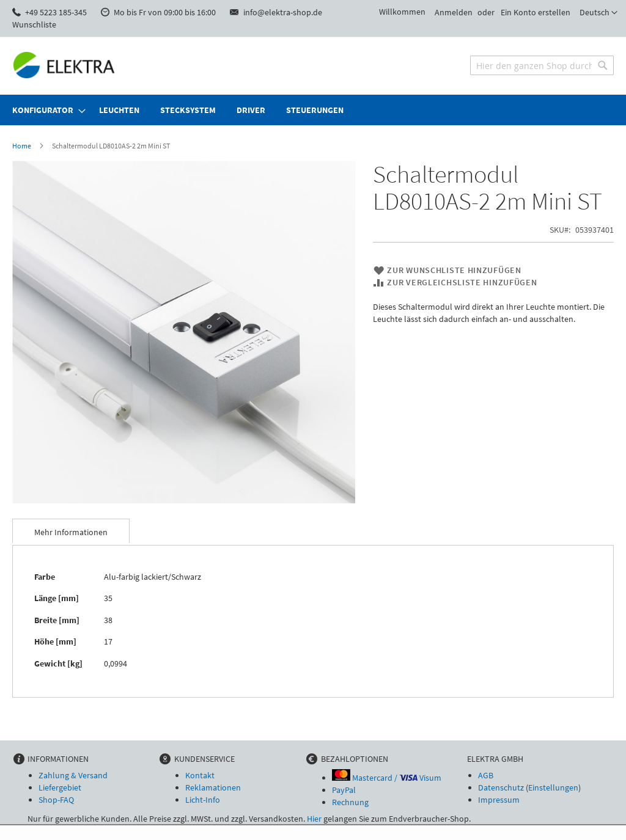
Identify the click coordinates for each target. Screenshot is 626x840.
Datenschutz (501, 787)
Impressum (499, 800)
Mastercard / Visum (387, 778)
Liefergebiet (60, 787)
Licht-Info (203, 800)
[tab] (71, 531)
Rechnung (350, 802)
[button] (598, 13)
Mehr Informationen (71, 532)
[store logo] (64, 65)
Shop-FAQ (56, 800)
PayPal (344, 790)
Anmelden (454, 12)
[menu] (313, 110)
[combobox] (542, 65)
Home (22, 146)
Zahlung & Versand (73, 775)
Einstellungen (553, 787)
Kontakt (200, 775)
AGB (486, 775)
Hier (314, 819)
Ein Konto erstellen (536, 12)
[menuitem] (45, 110)
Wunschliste (34, 24)
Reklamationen (213, 787)
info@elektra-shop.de (283, 12)
